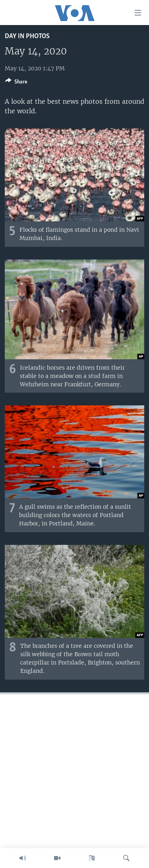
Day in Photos (27, 36)
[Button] (16, 83)
